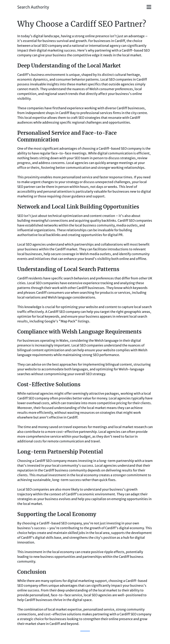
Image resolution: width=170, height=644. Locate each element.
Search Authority (33, 7)
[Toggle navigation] (149, 7)
